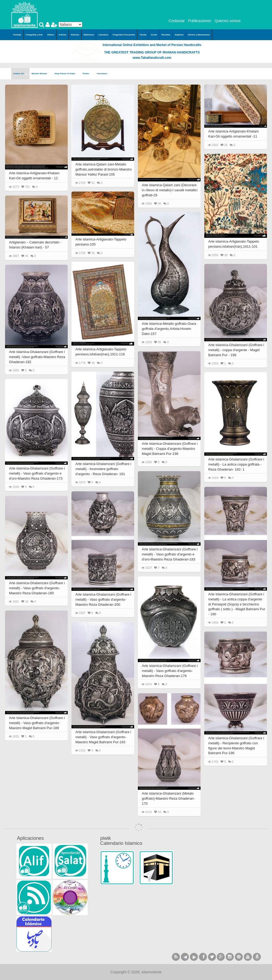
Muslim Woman (41, 74)
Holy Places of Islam (67, 74)
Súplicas (179, 35)
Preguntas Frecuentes (124, 35)
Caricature (102, 74)
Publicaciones (199, 21)
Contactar (177, 21)
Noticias (75, 35)
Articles (63, 35)
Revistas (166, 35)
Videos (51, 35)
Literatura (103, 35)
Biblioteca (89, 35)
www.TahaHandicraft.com (152, 58)
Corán (154, 35)
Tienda (143, 35)
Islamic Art (20, 74)
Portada (17, 35)
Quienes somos (228, 21)
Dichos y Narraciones (199, 35)
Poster (88, 74)
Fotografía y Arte (34, 35)
